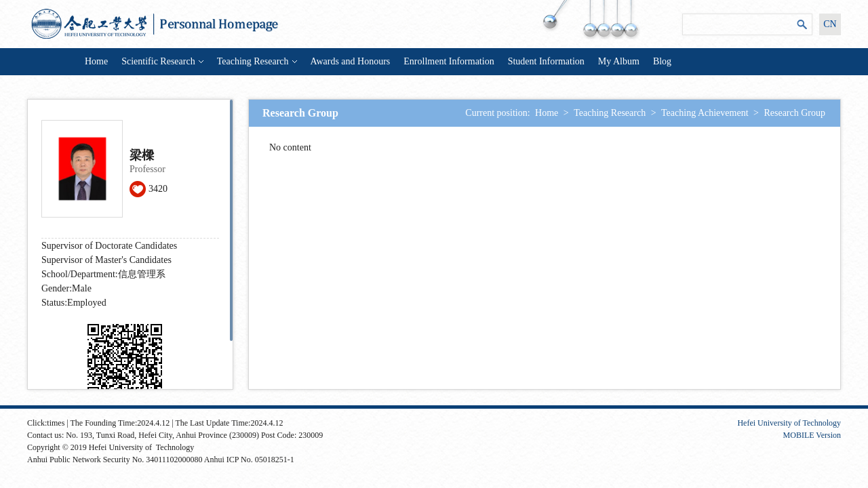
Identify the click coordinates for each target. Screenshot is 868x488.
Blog (662, 61)
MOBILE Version (812, 435)
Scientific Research (162, 61)
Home (96, 61)
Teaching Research (257, 61)
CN (830, 24)
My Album (619, 61)
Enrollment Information (449, 61)
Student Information (546, 61)
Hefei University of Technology (789, 423)
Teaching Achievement (705, 113)
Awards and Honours (351, 61)
